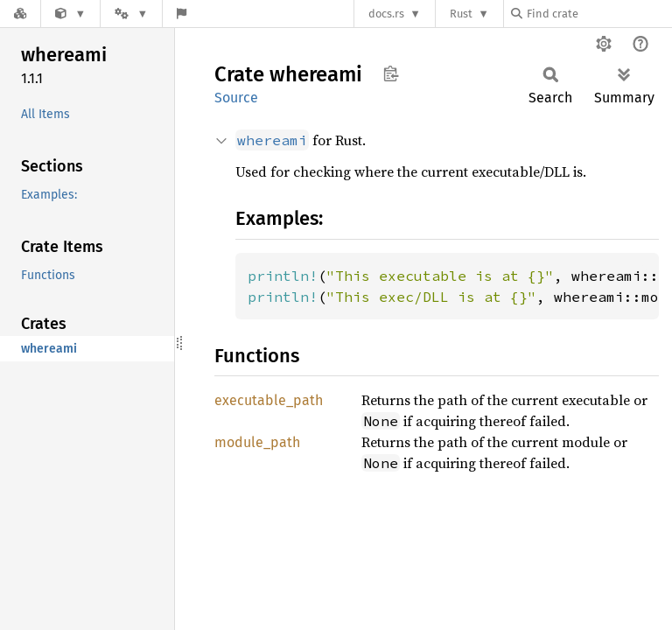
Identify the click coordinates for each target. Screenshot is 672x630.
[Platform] (131, 14)
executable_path (269, 400)
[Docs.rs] (20, 14)
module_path (257, 442)
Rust (461, 14)
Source (236, 98)
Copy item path (391, 73)
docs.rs (386, 14)
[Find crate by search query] (598, 14)
